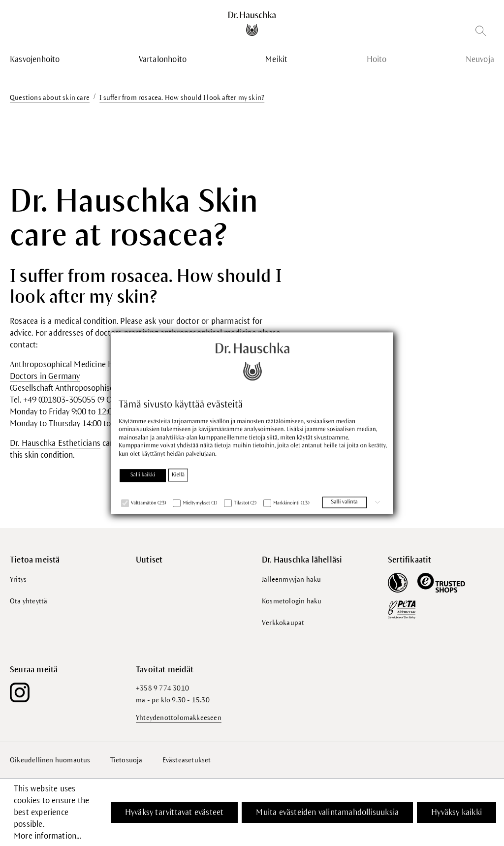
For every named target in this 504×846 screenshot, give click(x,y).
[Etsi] (481, 33)
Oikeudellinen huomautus (50, 760)
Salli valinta (345, 502)
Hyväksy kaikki (457, 813)
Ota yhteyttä (29, 601)
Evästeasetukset (187, 760)
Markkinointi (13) (291, 503)
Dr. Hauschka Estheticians (55, 443)
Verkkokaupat (283, 623)
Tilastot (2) (245, 503)
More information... (47, 836)
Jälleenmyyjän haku (292, 580)
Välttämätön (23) (148, 503)
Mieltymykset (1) (200, 503)
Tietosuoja (126, 760)
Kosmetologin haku (292, 601)
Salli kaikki (143, 475)
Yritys (18, 580)
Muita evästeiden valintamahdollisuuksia (327, 813)
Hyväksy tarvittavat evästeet (174, 813)
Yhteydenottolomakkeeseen (179, 718)
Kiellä (178, 475)
